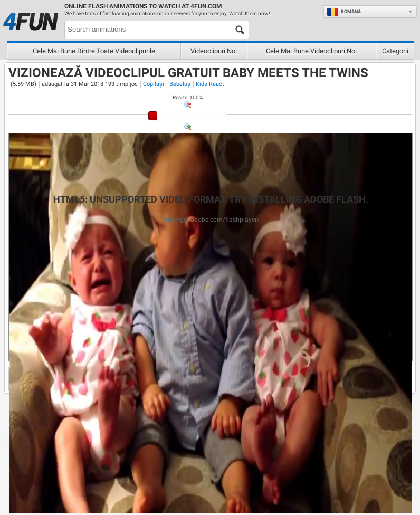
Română (344, 12)
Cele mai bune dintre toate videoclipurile (94, 51)
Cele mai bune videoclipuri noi (311, 51)
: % (188, 97)
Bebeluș (180, 84)
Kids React (210, 84)
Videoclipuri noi (214, 51)
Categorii (395, 51)
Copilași (154, 84)
